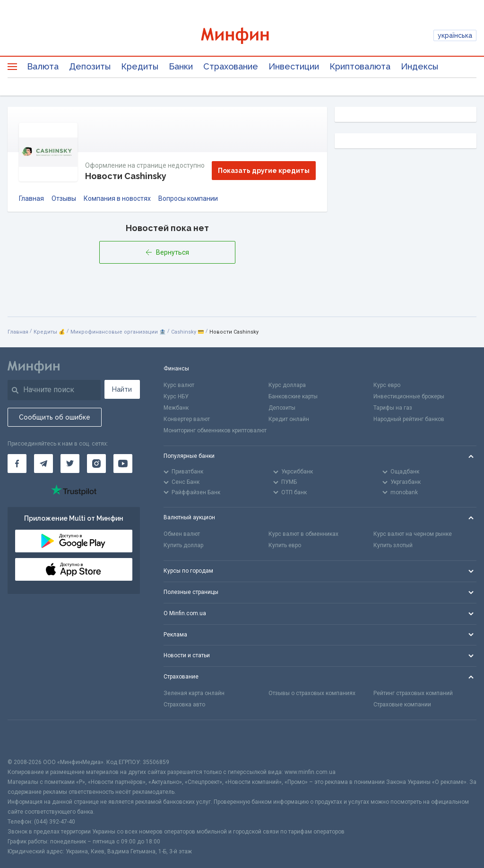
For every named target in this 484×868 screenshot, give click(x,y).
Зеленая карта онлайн (194, 693)
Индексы (419, 66)
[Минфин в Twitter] (70, 464)
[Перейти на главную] (242, 36)
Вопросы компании (188, 198)
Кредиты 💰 (49, 332)
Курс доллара (287, 385)
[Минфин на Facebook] (17, 464)
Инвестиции (294, 66)
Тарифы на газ (393, 408)
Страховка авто (184, 705)
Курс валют (179, 385)
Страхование (231, 66)
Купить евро (285, 545)
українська (455, 35)
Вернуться (167, 252)
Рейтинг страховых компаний (413, 693)
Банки (181, 66)
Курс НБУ (176, 396)
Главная (31, 198)
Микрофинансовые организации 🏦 (118, 332)
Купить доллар (183, 545)
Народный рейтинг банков (409, 419)
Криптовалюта (360, 66)
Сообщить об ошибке (55, 417)
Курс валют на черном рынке (413, 534)
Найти (122, 389)
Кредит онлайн (289, 419)
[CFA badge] (29, 739)
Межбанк (176, 408)
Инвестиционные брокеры (409, 396)
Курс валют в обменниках (303, 534)
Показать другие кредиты (264, 171)
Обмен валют (182, 534)
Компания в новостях (117, 198)
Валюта (43, 66)
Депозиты (90, 66)
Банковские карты (293, 396)
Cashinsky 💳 (188, 332)
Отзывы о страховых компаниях (312, 693)
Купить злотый (393, 545)
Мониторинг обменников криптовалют (215, 430)
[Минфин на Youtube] (123, 464)
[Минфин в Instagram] (96, 464)
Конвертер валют (187, 419)
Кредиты (140, 66)
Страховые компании (402, 705)
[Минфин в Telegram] (43, 464)
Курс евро (387, 385)
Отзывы (64, 198)
